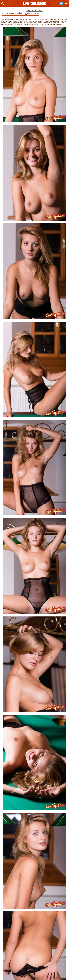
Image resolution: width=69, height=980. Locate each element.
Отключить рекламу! (34, 10)
